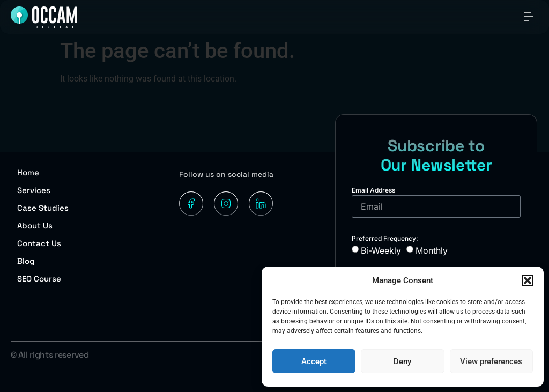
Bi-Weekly (381, 250)
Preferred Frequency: (385, 238)
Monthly (432, 250)
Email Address (373, 190)
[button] (528, 280)
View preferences (491, 361)
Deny (402, 361)
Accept (314, 361)
